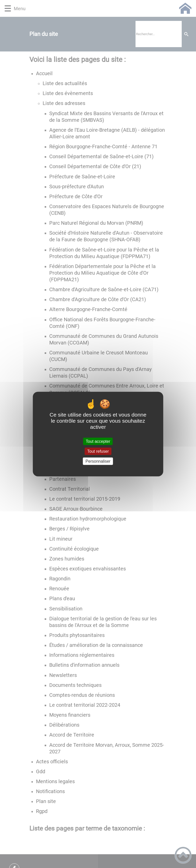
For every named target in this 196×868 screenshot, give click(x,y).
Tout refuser (98, 451)
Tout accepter (98, 441)
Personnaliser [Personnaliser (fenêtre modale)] (98, 461)
